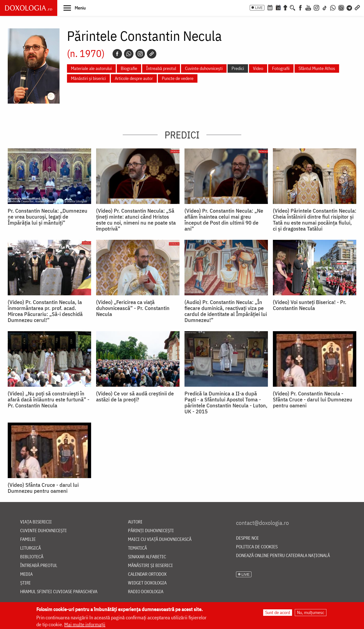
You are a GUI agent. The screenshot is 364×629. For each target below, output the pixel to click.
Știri (25, 583)
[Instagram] (316, 7)
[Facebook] (300, 7)
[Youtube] (308, 7)
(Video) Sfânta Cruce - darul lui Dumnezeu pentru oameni (43, 488)
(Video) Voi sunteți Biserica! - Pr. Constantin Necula (310, 305)
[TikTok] (325, 7)
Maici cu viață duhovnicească (160, 539)
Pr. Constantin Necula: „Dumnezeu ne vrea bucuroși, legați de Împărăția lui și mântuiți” (48, 217)
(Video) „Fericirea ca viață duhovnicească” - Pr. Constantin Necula (133, 308)
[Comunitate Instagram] (341, 7)
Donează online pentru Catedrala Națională (283, 556)
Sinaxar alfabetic (147, 557)
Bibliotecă (32, 557)
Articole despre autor (134, 78)
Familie (28, 539)
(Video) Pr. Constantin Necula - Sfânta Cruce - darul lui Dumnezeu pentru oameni (313, 399)
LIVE (259, 8)
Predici (238, 68)
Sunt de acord (278, 612)
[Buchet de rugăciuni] (285, 7)
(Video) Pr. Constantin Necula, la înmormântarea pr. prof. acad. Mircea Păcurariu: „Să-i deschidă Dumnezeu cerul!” (45, 311)
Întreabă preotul (161, 68)
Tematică (137, 548)
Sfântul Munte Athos (317, 68)
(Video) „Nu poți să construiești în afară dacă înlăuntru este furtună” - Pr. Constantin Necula (49, 399)
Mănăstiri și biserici (88, 78)
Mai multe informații (85, 624)
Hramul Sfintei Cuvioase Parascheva (59, 592)
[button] (75, 8)
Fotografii (281, 68)
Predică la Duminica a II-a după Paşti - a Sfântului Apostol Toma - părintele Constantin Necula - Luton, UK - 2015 (226, 402)
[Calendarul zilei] (278, 7)
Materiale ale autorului (91, 68)
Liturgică (30, 548)
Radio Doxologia (146, 592)
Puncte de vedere (178, 78)
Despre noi (247, 538)
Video (258, 68)
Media (26, 574)
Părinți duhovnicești (151, 531)
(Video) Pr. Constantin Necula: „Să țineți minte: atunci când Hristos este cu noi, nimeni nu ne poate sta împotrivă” (136, 220)
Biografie (129, 68)
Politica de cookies (257, 547)
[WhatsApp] (333, 7)
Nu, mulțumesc (311, 612)
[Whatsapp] (129, 54)
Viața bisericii (36, 522)
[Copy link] (152, 54)
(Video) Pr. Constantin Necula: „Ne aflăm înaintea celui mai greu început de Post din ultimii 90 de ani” (224, 220)
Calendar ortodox (147, 574)
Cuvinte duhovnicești (204, 68)
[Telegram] (350, 7)
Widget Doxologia (147, 583)
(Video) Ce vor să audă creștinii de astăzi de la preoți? (135, 396)
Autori (135, 522)
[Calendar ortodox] (270, 7)
